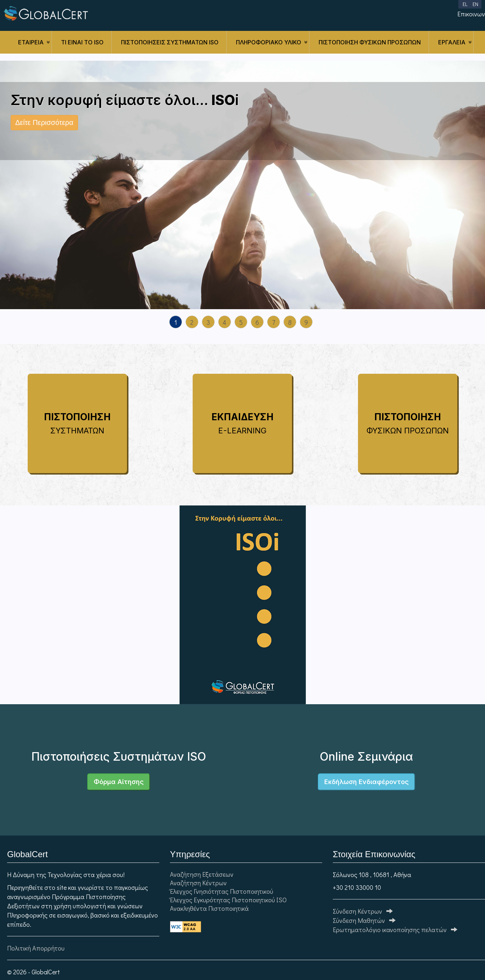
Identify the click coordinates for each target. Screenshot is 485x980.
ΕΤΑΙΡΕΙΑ (31, 42)
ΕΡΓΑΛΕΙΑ (452, 42)
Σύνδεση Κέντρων (363, 911)
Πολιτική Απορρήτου (36, 948)
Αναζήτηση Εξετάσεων (202, 874)
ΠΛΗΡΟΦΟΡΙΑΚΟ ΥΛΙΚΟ (269, 42)
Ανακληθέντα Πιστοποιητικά (209, 908)
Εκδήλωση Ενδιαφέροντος (366, 782)
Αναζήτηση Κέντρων (198, 883)
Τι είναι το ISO (82, 42)
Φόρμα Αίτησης (119, 782)
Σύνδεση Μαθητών (364, 920)
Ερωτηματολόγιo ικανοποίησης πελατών (395, 930)
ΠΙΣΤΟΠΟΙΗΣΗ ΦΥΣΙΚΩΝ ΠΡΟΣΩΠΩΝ (370, 42)
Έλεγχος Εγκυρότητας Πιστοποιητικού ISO (228, 900)
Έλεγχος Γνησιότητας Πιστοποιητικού (222, 891)
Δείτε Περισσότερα (44, 122)
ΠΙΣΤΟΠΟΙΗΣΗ (77, 423)
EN (475, 4)
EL (465, 4)
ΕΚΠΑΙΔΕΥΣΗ (242, 423)
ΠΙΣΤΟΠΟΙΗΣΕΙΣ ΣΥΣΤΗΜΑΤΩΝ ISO (170, 42)
